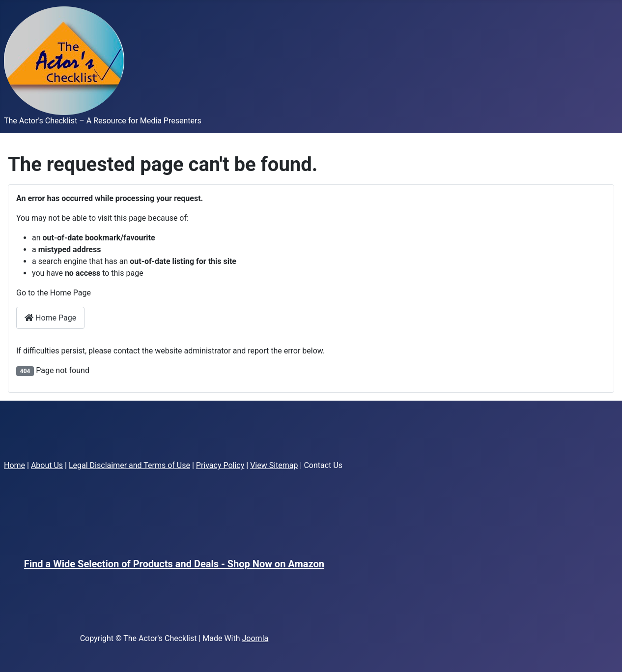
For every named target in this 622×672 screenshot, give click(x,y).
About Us (47, 465)
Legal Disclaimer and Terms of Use (129, 465)
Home (14, 465)
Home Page (50, 318)
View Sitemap (274, 465)
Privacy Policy (220, 465)
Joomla (255, 638)
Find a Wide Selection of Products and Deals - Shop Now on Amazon (174, 564)
